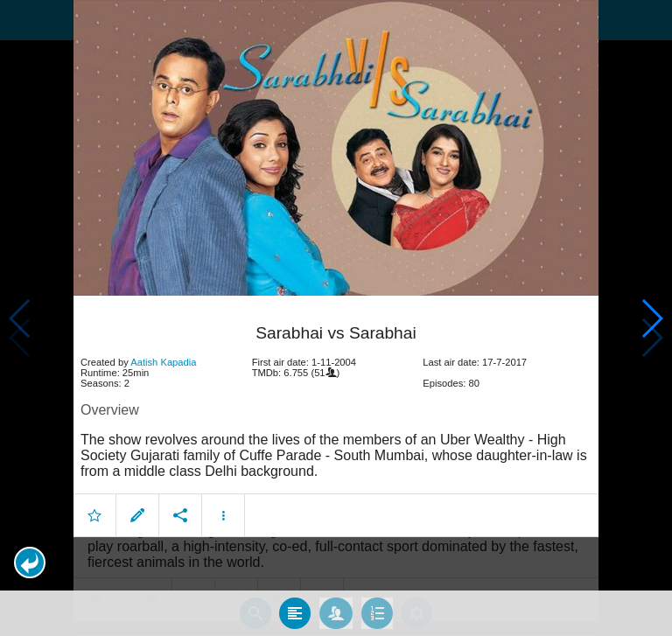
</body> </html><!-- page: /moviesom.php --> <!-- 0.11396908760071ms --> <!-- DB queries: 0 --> (336, 318)
